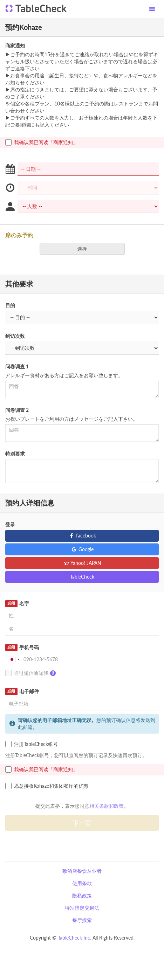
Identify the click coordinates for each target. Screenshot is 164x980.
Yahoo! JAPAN (82, 563)
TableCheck (82, 577)
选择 (84, 249)
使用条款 (82, 883)
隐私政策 (82, 895)
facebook (82, 536)
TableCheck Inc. (74, 938)
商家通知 (15, 46)
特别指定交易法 (82, 908)
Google (82, 549)
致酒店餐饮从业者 (82, 871)
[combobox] (14, 659)
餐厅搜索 (82, 920)
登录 (10, 524)
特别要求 (15, 454)
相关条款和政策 (107, 806)
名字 (17, 604)
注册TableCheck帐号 (32, 744)
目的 (10, 305)
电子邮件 (22, 691)
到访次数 (15, 336)
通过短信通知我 (32, 673)
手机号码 (22, 647)
